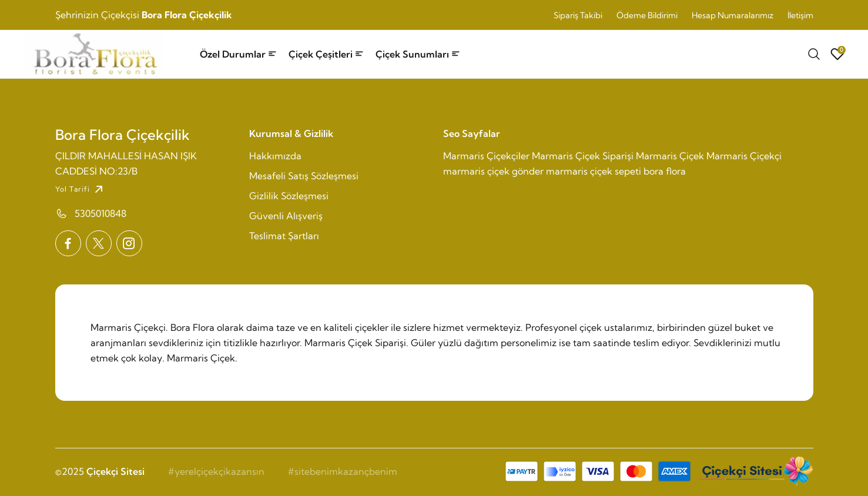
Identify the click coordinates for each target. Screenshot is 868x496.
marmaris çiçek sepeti (594, 171)
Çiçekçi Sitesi (115, 471)
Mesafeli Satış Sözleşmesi (304, 176)
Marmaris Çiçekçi (744, 156)
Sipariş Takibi (578, 15)
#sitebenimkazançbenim (343, 471)
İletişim (800, 15)
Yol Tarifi (81, 189)
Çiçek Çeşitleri (326, 54)
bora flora (665, 171)
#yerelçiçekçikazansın (216, 471)
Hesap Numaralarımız (733, 15)
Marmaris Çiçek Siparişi (583, 156)
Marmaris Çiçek (670, 156)
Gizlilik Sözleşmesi (289, 196)
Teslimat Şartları (284, 236)
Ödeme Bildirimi (647, 15)
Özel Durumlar (238, 54)
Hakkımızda (275, 156)
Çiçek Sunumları (418, 54)
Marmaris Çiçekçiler (486, 156)
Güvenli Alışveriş (286, 216)
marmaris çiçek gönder (493, 171)
